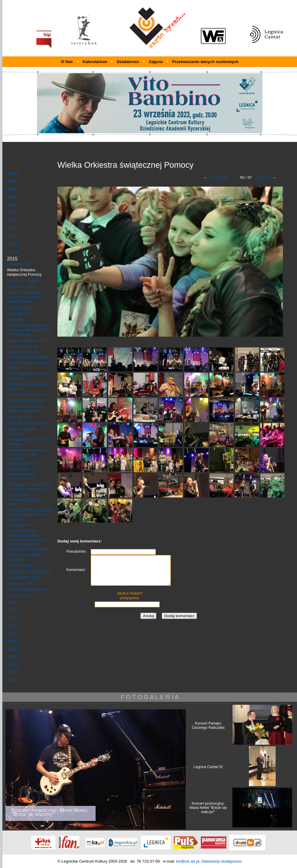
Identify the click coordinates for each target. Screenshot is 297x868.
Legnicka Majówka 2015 (28, 340)
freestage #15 (19, 595)
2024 (12, 665)
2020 (12, 633)
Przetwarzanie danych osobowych (205, 62)
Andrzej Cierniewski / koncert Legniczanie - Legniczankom (25, 297)
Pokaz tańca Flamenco (26, 394)
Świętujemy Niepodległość (29, 571)
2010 (12, 220)
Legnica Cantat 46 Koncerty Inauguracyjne (27, 355)
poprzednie (219, 177)
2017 (12, 610)
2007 (12, 197)
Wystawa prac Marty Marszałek (24, 557)
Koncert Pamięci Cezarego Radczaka (208, 725)
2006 (12, 189)
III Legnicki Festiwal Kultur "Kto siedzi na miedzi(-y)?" (29, 487)
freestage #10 (19, 313)
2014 (12, 251)
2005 (12, 181)
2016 (12, 602)
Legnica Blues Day (23, 577)
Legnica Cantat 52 (208, 767)
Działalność (129, 62)
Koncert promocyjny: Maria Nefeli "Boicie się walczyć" (208, 808)
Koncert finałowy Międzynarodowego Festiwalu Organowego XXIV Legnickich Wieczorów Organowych (28, 540)
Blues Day (16, 319)
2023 (12, 657)
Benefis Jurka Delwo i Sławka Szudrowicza (25, 409)
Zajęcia (156, 62)
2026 (12, 680)
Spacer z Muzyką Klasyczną (22, 431)
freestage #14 (19, 525)
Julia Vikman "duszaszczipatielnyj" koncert (25, 499)
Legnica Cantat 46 (23, 346)
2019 (12, 626)
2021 (12, 641)
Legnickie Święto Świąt (27, 589)
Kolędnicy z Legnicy (24, 280)
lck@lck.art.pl (188, 861)
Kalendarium (95, 62)
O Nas (67, 62)
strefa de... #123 (21, 583)
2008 (12, 205)
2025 (12, 672)
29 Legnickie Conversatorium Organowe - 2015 (22, 474)
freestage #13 (19, 417)
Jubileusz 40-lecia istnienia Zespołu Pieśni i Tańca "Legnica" (30, 514)
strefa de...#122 (20, 565)
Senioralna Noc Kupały (26, 423)
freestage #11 (19, 264)
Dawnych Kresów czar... (28, 400)
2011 (12, 228)
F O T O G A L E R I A (150, 697)
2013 (12, 244)
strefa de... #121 (21, 286)
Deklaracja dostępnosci (222, 861)
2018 (12, 618)
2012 (12, 236)
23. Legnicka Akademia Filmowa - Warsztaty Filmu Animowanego (29, 330)
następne (263, 177)
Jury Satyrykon (20, 307)
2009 (12, 212)
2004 (12, 173)
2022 (12, 649)
